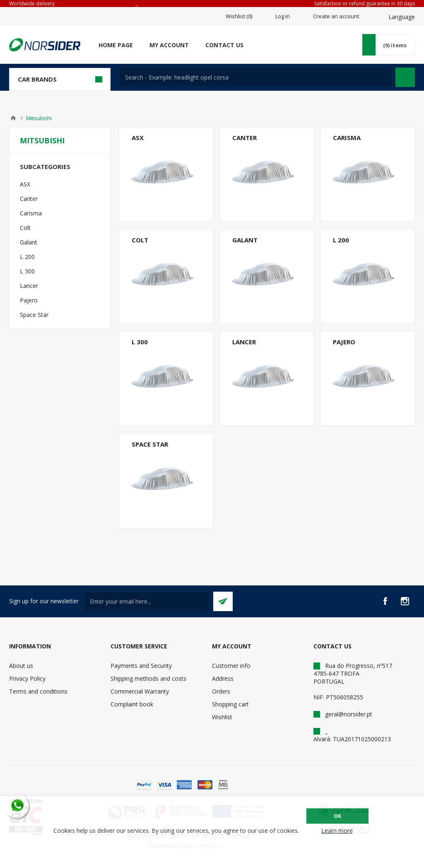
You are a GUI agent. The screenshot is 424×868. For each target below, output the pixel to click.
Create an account (336, 16)
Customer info (231, 666)
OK (337, 816)
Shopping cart (230, 704)
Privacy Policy (27, 678)
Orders (221, 691)
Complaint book (132, 704)
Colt (140, 240)
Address (223, 678)
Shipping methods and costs (148, 678)
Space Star (150, 444)
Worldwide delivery (32, 4)
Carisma (347, 138)
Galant (245, 240)
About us (21, 666)
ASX (138, 138)
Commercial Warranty (140, 691)
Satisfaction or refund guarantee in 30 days (365, 4)
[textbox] (256, 77)
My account (169, 45)
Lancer (244, 342)
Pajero (344, 342)
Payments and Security (141, 666)
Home (13, 118)
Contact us (224, 45)
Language (402, 17)
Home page (116, 45)
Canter (245, 138)
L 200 (341, 240)
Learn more (337, 831)
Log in (283, 16)
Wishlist (222, 717)
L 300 (140, 342)
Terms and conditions (38, 691)
